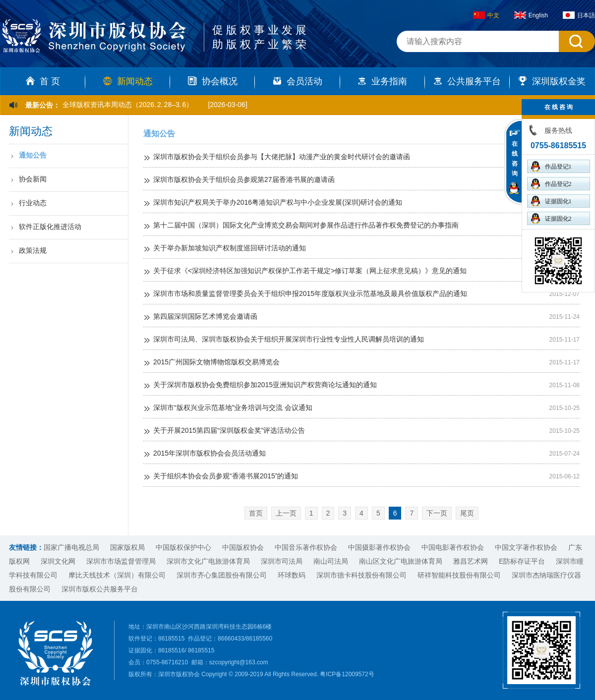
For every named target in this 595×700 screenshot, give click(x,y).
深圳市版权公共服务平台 (100, 589)
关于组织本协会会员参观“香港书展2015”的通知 (226, 476)
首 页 (43, 81)
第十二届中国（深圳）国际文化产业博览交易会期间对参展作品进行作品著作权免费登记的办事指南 (306, 225)
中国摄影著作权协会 (379, 547)
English (531, 15)
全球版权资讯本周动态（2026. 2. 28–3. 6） (128, 105)
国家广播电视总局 (71, 547)
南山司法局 (331, 561)
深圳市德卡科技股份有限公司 (361, 575)
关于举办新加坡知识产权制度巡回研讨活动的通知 (230, 248)
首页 (256, 513)
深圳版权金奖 (552, 81)
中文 (486, 15)
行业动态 (33, 203)
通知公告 (33, 155)
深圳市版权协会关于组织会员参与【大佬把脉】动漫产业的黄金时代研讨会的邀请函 (282, 157)
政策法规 (33, 250)
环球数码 (292, 575)
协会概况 (213, 81)
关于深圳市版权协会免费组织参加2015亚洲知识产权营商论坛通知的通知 (265, 385)
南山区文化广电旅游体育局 (401, 561)
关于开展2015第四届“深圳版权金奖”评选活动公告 (229, 430)
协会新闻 (33, 179)
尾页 (467, 513)
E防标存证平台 (522, 561)
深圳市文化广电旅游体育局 (208, 561)
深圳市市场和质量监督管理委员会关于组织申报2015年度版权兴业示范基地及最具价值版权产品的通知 (310, 293)
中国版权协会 (243, 547)
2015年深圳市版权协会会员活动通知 (209, 453)
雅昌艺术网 (471, 561)
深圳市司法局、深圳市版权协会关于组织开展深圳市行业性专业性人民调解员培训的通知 (289, 339)
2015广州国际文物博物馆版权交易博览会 (216, 362)
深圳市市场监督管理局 (121, 561)
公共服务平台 (467, 81)
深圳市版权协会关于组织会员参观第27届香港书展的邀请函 (244, 179)
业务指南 (382, 81)
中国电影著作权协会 (453, 547)
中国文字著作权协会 (526, 547)
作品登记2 (551, 184)
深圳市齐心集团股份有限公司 (222, 575)
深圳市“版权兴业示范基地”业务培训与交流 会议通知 (233, 408)
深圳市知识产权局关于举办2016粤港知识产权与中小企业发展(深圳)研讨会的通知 (278, 202)
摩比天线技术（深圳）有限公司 (117, 575)
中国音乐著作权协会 (306, 547)
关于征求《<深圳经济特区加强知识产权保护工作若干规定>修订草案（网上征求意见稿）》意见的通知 (310, 271)
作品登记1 (551, 166)
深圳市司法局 (282, 561)
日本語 (579, 15)
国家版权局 (127, 547)
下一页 (437, 513)
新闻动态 (128, 81)
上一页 (286, 513)
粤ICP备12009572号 (347, 674)
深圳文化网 (58, 561)
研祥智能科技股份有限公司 (459, 575)
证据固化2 (551, 218)
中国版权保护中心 (183, 547)
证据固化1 (551, 201)
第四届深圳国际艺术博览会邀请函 (205, 316)
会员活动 (297, 81)
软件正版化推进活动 (50, 227)
